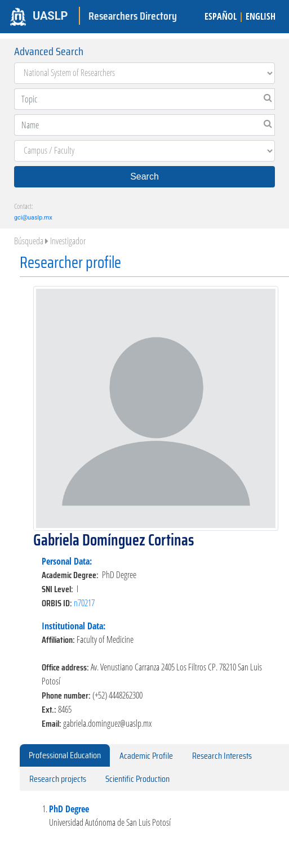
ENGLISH (261, 16)
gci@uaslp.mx (33, 218)
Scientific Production (137, 779)
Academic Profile (146, 756)
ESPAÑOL (221, 16)
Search (144, 176)
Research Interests (222, 756)
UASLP (50, 16)
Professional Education (65, 755)
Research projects (58, 779)
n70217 (84, 603)
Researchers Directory (133, 16)
